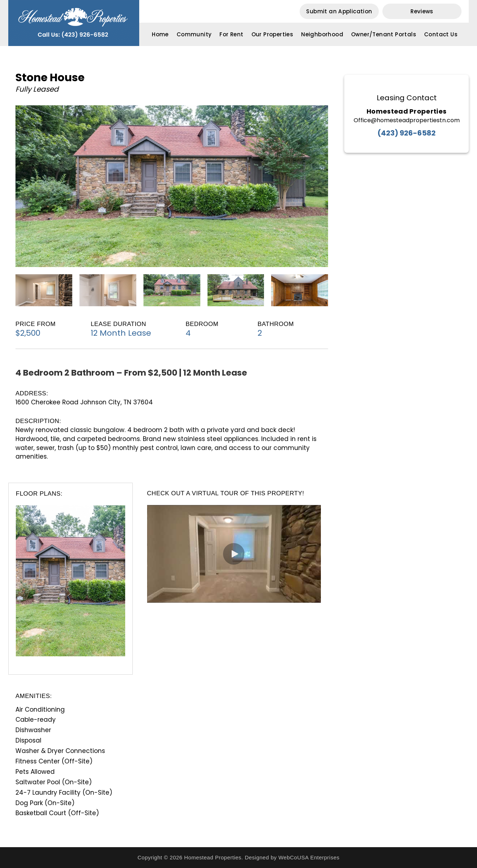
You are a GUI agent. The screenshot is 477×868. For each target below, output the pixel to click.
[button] (339, 11)
